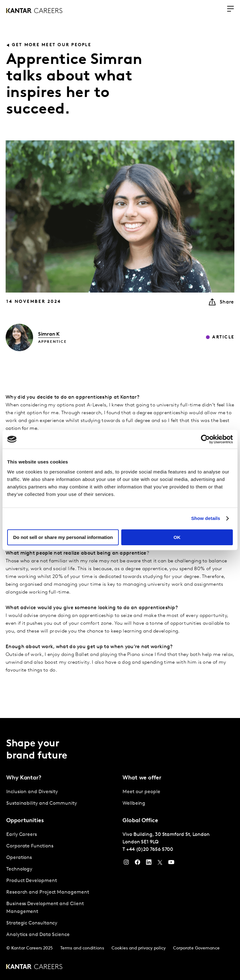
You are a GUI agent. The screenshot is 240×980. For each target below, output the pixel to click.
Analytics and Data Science (38, 935)
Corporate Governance (196, 948)
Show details (206, 518)
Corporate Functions (30, 846)
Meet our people (141, 792)
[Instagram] (126, 864)
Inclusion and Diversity (32, 792)
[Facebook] (137, 864)
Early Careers (22, 835)
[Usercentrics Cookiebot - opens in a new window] (205, 439)
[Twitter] (160, 864)
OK (177, 537)
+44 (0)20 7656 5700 (150, 850)
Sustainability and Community (42, 803)
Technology (19, 869)
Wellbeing (134, 803)
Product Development (31, 881)
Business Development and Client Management (45, 908)
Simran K (49, 334)
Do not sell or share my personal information (63, 537)
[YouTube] (171, 864)
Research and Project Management (48, 892)
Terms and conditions (82, 948)
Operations (19, 858)
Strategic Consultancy (32, 923)
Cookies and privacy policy (139, 948)
